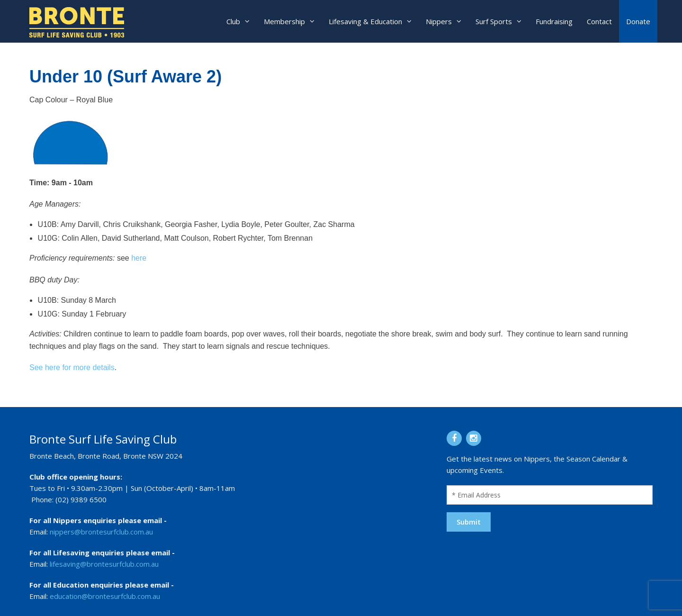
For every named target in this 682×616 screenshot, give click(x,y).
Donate (638, 21)
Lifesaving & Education (365, 21)
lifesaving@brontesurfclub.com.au (104, 564)
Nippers (439, 21)
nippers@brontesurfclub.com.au (101, 532)
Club (233, 21)
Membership (284, 21)
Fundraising (554, 21)
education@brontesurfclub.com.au (105, 596)
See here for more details (72, 367)
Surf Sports (494, 21)
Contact (599, 21)
